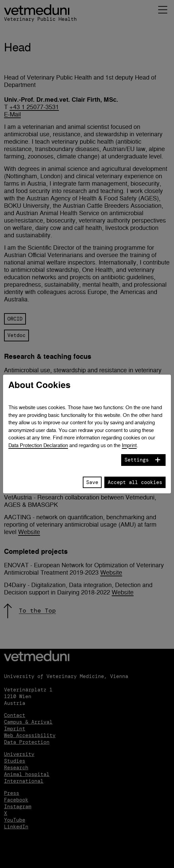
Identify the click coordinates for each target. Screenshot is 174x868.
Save (92, 482)
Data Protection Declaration (38, 445)
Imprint (129, 445)
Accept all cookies (135, 482)
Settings (137, 460)
